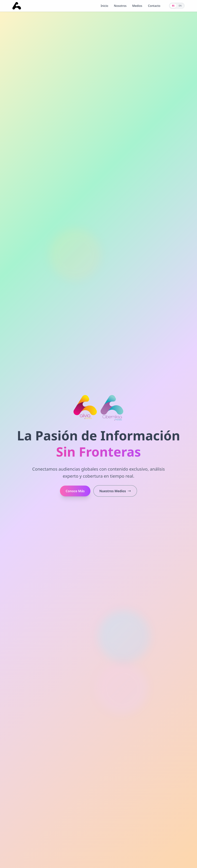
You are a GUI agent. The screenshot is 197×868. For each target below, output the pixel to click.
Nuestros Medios (115, 491)
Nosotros (120, 6)
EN (180, 6)
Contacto (154, 6)
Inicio (104, 6)
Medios (137, 6)
